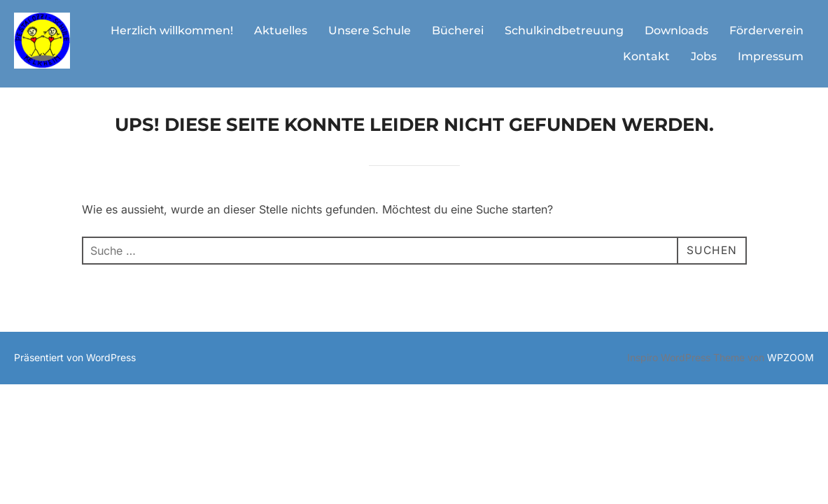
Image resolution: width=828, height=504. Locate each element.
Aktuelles (281, 30)
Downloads (676, 30)
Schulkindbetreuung (564, 30)
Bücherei (458, 30)
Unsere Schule (370, 30)
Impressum (771, 56)
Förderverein (766, 30)
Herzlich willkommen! (172, 30)
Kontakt (646, 56)
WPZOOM (791, 366)
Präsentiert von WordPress (75, 366)
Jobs (704, 56)
